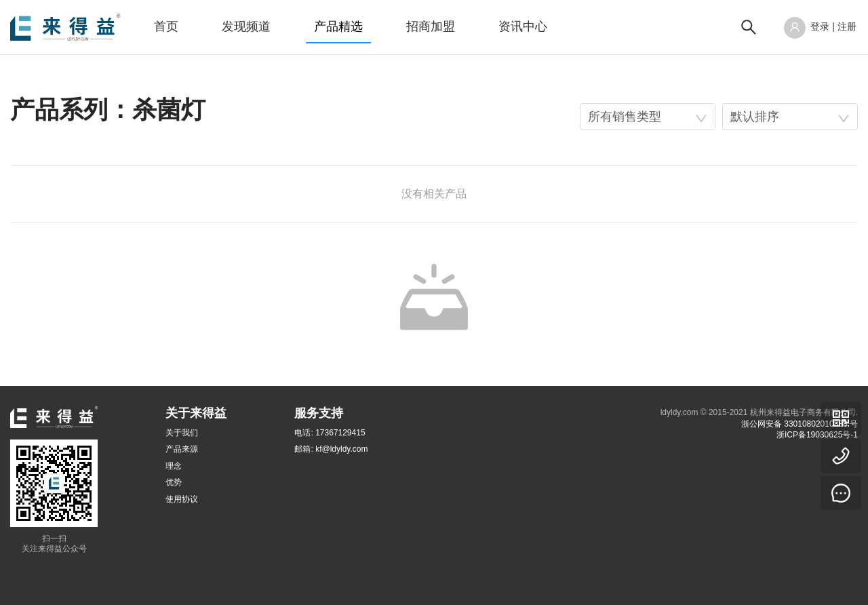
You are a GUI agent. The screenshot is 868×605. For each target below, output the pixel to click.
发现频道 (246, 26)
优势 (174, 482)
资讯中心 (523, 26)
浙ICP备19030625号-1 (817, 435)
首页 (166, 26)
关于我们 (182, 433)
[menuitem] (166, 27)
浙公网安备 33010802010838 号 (800, 424)
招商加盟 (431, 26)
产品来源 (182, 449)
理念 (174, 466)
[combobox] (648, 117)
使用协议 (182, 499)
